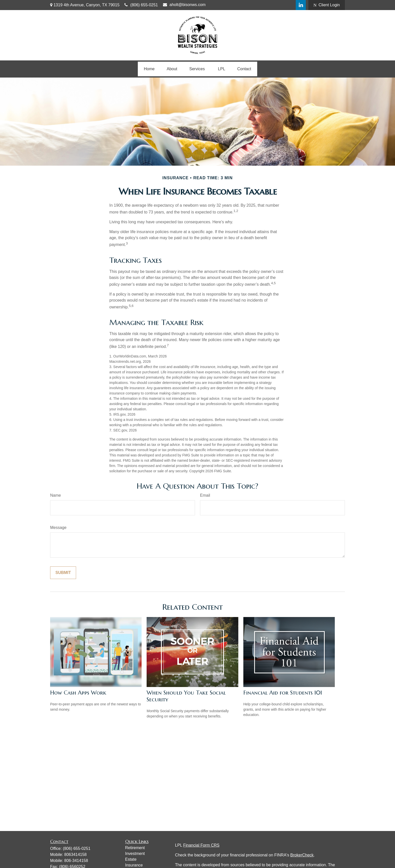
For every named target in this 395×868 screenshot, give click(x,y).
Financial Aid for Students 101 (283, 693)
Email (205, 495)
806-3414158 (76, 861)
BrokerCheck (302, 855)
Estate (131, 859)
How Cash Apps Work (78, 693)
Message (58, 528)
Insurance (134, 865)
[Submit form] (63, 573)
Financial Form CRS (201, 845)
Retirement (135, 848)
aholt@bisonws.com (184, 5)
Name (56, 495)
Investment (135, 854)
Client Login (327, 5)
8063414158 (75, 855)
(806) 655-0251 (141, 5)
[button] (149, 69)
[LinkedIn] (301, 5)
